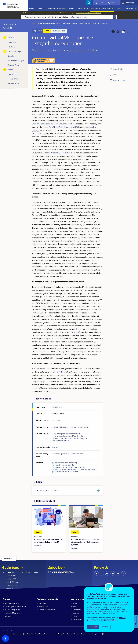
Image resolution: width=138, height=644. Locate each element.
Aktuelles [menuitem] (12, 38)
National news (57, 407)
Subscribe (55, 567)
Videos (75, 616)
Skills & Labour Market (13, 603)
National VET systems (61, 427)
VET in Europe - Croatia (47, 490)
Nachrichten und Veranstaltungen (49, 23)
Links (115, 75)
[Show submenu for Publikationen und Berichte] (65, 8)
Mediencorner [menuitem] (13, 83)
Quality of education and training (66, 469)
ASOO (34, 209)
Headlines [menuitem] (13, 42)
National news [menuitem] (14, 47)
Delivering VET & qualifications (15, 606)
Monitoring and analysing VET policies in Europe (70, 436)
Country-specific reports (47, 610)
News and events (78, 599)
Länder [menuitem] (118, 8)
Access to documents (47, 634)
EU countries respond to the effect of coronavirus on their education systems (86, 542)
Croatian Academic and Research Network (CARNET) (53, 124)
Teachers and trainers (89, 469)
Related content (119, 80)
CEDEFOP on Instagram (118, 573)
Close (115, 17)
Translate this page (80, 17)
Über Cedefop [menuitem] (129, 8)
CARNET (60, 372)
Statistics (8, 616)
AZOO (62, 339)
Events (75, 606)
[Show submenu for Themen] (43, 8)
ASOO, (57, 339)
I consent (93, 627)
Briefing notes (44, 606)
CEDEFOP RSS (123, 573)
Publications (43, 603)
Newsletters (77, 610)
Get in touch (11, 567)
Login (100, 3)
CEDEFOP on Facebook (96, 573)
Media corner (77, 619)
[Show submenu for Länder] (121, 8)
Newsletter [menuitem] (12, 56)
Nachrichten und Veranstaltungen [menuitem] (101, 8)
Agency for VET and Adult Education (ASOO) (60, 127)
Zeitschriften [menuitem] (13, 65)
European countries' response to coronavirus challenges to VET (48, 541)
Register (114, 3)
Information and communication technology (70, 467)
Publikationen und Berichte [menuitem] (56, 8)
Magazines (77, 613)
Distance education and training (66, 463)
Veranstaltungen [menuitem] (15, 51)
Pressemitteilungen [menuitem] (16, 61)
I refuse (105, 627)
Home (33, 23)
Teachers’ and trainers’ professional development (70, 438)
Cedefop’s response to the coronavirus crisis (67, 454)
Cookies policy (60, 634)
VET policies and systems (80, 427)
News (75, 603)
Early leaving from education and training (67, 434)
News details (118, 69)
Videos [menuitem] (10, 70)
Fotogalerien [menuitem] (13, 79)
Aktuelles (66, 23)
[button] (113, 32)
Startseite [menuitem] (31, 8)
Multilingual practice (31, 634)
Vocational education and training (66, 472)
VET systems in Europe (61, 440)
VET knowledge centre (13, 610)
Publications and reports (47, 599)
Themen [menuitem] (40, 8)
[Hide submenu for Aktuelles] (5, 38)
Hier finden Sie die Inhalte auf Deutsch (89, 13)
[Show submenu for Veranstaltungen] (5, 51)
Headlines (38, 546)
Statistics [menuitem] (72, 8)
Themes (6, 599)
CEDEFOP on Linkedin (113, 573)
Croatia (58, 420)
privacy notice (110, 620)
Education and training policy (65, 465)
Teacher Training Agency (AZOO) (57, 153)
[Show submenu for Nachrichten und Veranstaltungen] (112, 8)
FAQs (4, 634)
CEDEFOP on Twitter (102, 573)
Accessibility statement (15, 634)
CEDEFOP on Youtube (107, 573)
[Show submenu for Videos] (5, 70)
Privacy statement (73, 634)
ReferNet (55, 447)
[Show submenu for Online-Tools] (87, 8)
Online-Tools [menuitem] (82, 8)
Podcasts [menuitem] (11, 74)
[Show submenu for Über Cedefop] (135, 8)
